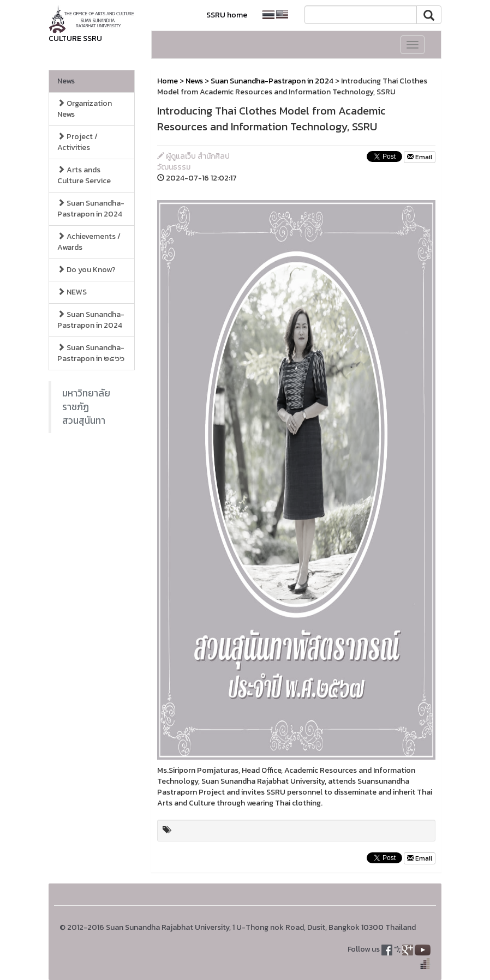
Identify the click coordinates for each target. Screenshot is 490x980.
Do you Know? (86, 270)
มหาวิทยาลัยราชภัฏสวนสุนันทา (86, 407)
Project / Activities (77, 142)
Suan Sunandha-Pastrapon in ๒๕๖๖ (91, 353)
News (66, 81)
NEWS (72, 292)
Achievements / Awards (89, 242)
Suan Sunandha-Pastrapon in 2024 (91, 209)
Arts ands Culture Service (84, 175)
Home (168, 81)
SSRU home (227, 15)
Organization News (85, 109)
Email (420, 157)
